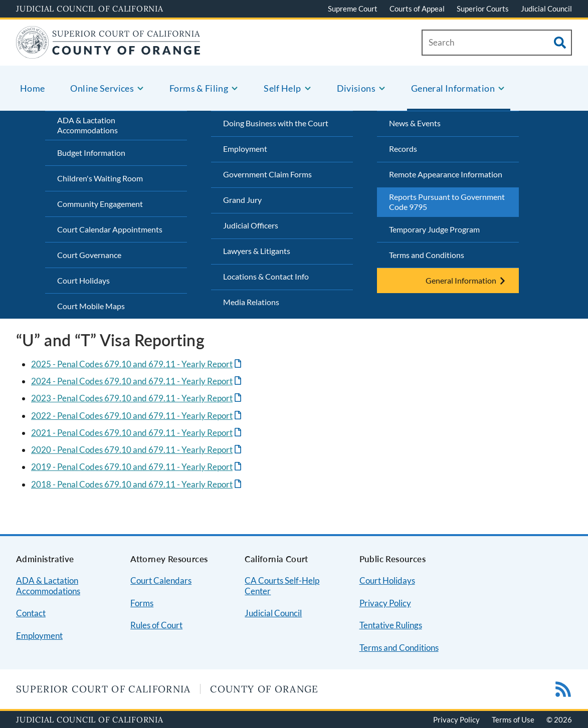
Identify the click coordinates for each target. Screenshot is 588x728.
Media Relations (251, 302)
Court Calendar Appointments (110, 229)
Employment (245, 149)
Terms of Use (513, 719)
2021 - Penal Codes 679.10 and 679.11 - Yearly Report (132, 433)
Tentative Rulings (391, 625)
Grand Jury (242, 200)
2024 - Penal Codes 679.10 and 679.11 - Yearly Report (132, 381)
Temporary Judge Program (434, 229)
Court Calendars (161, 580)
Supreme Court (353, 9)
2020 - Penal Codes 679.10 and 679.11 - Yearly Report (132, 450)
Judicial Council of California (90, 9)
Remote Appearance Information (446, 174)
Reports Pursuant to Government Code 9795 (447, 202)
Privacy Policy (385, 603)
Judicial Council (546, 9)
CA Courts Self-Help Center (282, 586)
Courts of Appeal (417, 9)
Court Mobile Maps (91, 306)
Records (403, 149)
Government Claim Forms (267, 174)
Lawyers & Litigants (257, 251)
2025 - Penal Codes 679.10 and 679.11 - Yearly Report (132, 364)
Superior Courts (483, 9)
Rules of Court (156, 625)
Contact (31, 613)
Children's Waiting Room (100, 178)
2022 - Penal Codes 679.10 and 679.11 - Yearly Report (132, 416)
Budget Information (91, 153)
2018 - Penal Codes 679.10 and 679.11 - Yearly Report (132, 484)
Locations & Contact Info (266, 276)
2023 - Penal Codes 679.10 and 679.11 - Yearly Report (132, 398)
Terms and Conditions (427, 255)
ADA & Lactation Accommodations (87, 125)
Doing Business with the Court (276, 123)
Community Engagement (100, 204)
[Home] (108, 52)
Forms (142, 603)
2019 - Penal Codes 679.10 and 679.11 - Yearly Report (132, 467)
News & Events (415, 123)
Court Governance (89, 255)
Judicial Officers (251, 225)
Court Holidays (83, 280)
